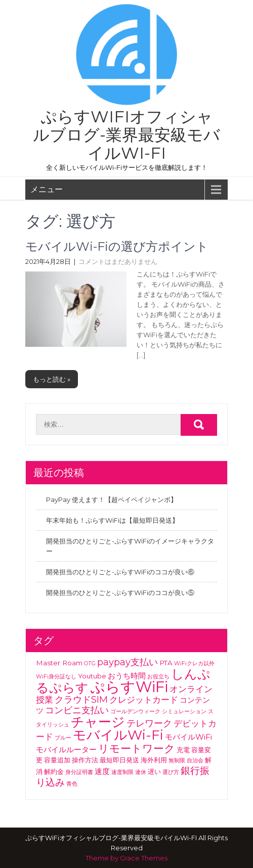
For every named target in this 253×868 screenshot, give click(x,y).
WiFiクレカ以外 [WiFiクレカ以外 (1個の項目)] (194, 664)
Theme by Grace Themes (126, 858)
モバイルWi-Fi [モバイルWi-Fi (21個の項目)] (118, 735)
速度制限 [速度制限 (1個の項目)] (122, 772)
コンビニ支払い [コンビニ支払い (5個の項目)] (77, 710)
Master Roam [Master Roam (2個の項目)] (59, 663)
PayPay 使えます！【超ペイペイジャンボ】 (112, 499)
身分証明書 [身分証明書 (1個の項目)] (79, 772)
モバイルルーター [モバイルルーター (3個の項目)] (66, 749)
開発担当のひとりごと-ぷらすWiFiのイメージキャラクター (130, 546)
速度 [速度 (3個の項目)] (102, 771)
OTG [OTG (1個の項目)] (90, 664)
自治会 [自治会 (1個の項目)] (195, 761)
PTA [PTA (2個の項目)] (166, 663)
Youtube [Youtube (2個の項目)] (92, 676)
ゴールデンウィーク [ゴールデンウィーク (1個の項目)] (135, 712)
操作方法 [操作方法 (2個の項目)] (85, 760)
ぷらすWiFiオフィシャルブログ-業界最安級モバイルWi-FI (126, 135)
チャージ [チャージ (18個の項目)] (98, 722)
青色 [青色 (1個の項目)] (72, 784)
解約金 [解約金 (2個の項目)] (54, 771)
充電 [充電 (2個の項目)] (183, 750)
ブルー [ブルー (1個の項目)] (63, 738)
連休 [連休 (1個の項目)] (141, 772)
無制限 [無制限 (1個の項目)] (177, 761)
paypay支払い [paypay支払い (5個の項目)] (128, 662)
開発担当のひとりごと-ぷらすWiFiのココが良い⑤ (120, 592)
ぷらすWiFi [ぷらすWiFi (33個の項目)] (129, 687)
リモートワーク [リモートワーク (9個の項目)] (137, 748)
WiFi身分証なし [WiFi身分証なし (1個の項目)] (56, 677)
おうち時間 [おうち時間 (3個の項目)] (127, 676)
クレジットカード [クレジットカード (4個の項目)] (144, 700)
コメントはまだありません (118, 261)
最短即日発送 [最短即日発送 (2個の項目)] (119, 760)
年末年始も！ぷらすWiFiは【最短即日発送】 (112, 520)
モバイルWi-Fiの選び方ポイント (117, 246)
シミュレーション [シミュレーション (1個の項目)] (184, 712)
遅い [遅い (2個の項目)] (154, 771)
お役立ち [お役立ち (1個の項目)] (158, 677)
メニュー (47, 189)
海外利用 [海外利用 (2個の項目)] (154, 760)
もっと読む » (52, 379)
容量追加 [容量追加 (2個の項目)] (57, 760)
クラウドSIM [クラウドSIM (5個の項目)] (81, 700)
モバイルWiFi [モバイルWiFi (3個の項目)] (188, 737)
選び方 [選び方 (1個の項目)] (171, 772)
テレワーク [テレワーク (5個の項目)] (149, 723)
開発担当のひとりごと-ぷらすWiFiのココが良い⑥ (120, 572)
